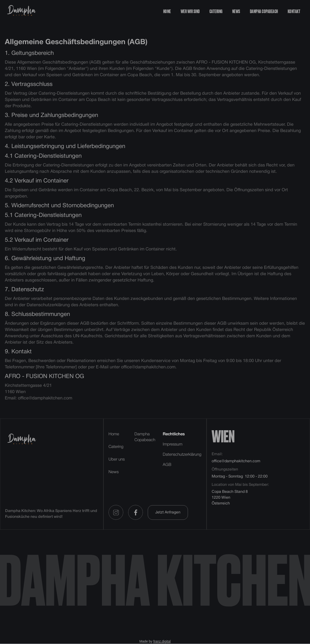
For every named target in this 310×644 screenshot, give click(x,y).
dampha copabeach (264, 12)
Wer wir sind (190, 12)
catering (216, 12)
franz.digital (162, 641)
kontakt (294, 12)
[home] (21, 12)
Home (167, 12)
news (236, 12)
